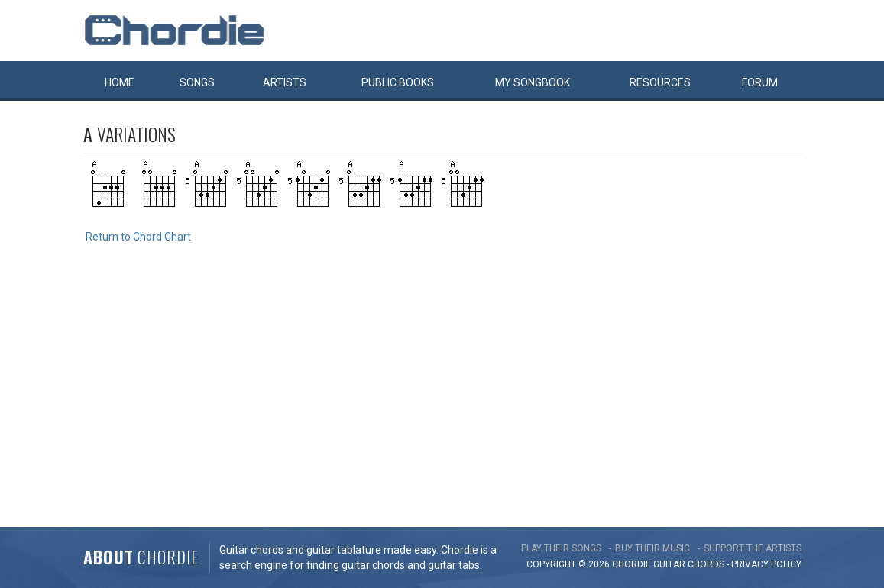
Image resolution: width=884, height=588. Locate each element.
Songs (197, 82)
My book (533, 82)
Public (398, 82)
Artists (285, 82)
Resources (660, 82)
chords (706, 564)
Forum (760, 82)
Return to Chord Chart (138, 237)
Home (120, 82)
